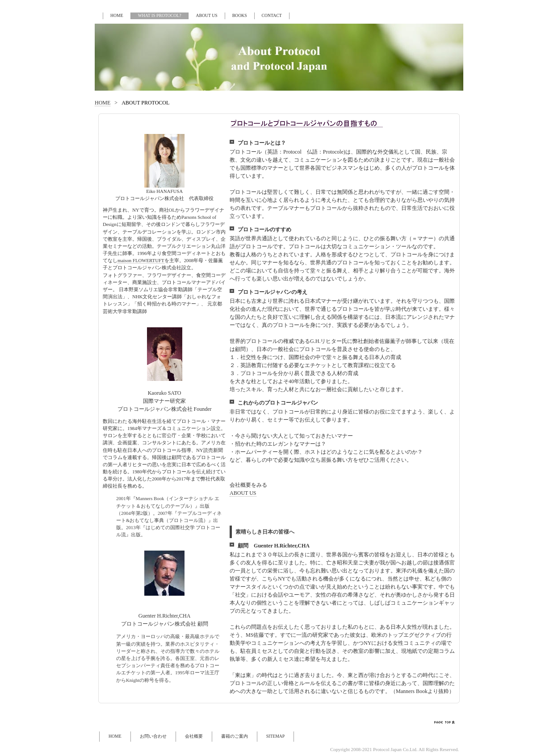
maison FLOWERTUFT (141, 260)
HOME (117, 15)
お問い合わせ (153, 736)
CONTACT (272, 15)
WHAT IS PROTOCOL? (160, 15)
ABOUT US (206, 15)
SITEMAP (276, 736)
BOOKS (240, 15)
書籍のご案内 (235, 736)
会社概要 (194, 736)
